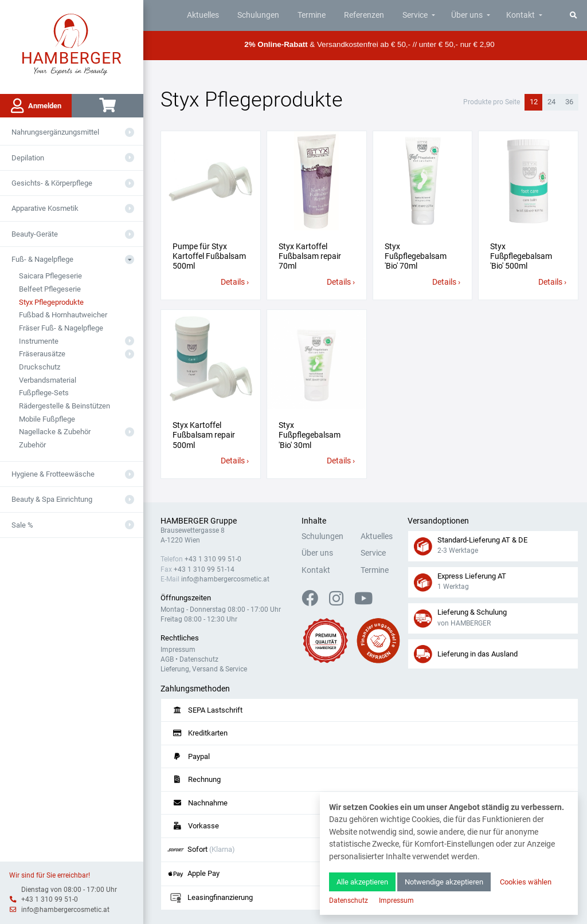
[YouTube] (363, 602)
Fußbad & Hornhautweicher (63, 315)
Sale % (22, 525)
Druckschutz (40, 367)
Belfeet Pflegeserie (50, 289)
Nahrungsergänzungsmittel (55, 132)
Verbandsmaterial (48, 380)
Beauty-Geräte (35, 234)
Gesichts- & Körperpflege (52, 183)
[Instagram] (341, 602)
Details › (235, 282)
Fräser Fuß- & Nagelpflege (61, 328)
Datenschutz (199, 659)
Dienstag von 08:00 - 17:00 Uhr (69, 890)
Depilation (28, 158)
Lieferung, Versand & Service (204, 669)
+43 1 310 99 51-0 (50, 899)
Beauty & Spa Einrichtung (52, 499)
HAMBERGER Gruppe (199, 521)
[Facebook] (314, 602)
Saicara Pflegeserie (50, 276)
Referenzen (364, 15)
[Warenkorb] (107, 106)
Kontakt (521, 15)
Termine (312, 15)
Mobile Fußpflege (47, 419)
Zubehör (32, 445)
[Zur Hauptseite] (72, 44)
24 (551, 102)
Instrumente (39, 341)
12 (534, 102)
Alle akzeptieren (362, 882)
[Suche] (574, 15)
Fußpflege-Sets (44, 393)
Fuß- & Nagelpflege (42, 259)
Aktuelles (203, 15)
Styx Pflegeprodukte (51, 302)
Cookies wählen (526, 882)
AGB (167, 659)
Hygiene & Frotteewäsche (53, 474)
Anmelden (36, 106)
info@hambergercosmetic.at (65, 910)
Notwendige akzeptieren (444, 882)
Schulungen (258, 15)
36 (569, 102)
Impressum (178, 650)
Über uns (467, 15)
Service (415, 15)
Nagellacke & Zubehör (55, 432)
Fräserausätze (42, 354)
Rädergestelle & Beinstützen (64, 406)
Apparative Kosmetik (45, 208)
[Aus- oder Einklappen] (130, 132)
